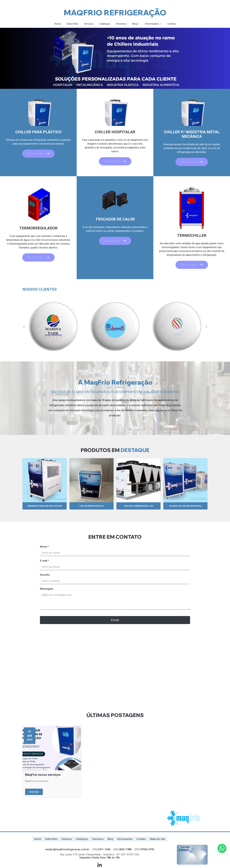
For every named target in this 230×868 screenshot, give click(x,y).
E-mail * (44, 561)
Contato (173, 24)
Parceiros (122, 24)
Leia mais (34, 792)
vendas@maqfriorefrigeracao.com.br (67, 849)
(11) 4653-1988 (123, 849)
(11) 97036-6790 (144, 849)
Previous (24, 327)
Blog (135, 24)
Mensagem (47, 589)
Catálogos (105, 24)
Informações (153, 24)
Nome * (44, 547)
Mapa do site (157, 839)
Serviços (88, 24)
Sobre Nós (72, 24)
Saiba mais (38, 154)
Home (57, 24)
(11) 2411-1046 (101, 849)
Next (206, 327)
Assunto (45, 575)
